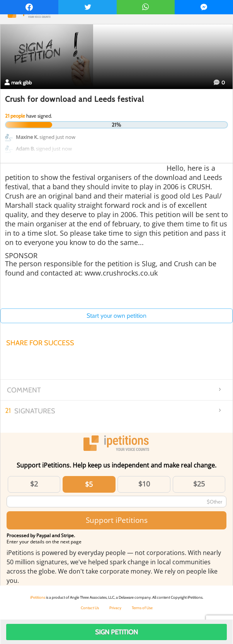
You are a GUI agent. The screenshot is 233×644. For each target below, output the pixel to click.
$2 (34, 484)
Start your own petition (116, 316)
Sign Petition (116, 632)
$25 (199, 484)
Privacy (115, 608)
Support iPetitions (117, 520)
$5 (89, 484)
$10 (144, 484)
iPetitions (38, 597)
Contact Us (90, 608)
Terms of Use (142, 608)
